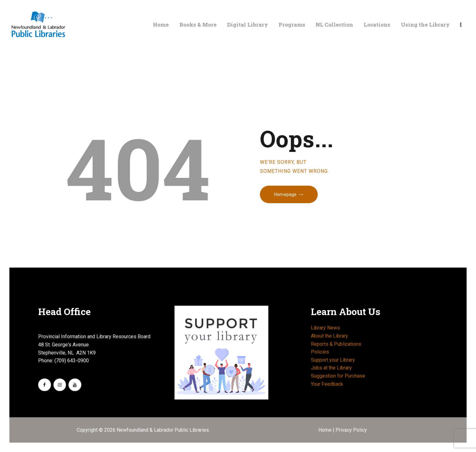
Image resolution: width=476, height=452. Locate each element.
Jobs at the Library (331, 368)
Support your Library (333, 360)
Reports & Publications (336, 344)
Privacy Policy (351, 430)
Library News (325, 328)
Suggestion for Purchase (338, 376)
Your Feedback (327, 384)
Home (326, 430)
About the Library (329, 336)
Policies (320, 352)
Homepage (285, 194)
